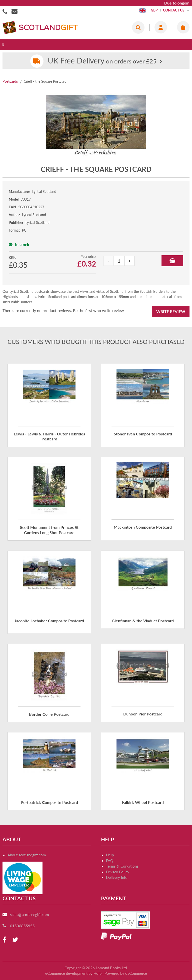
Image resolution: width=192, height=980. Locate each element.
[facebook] (4, 940)
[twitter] (15, 940)
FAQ (110, 861)
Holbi (98, 973)
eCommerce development (66, 973)
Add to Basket (172, 261)
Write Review (171, 311)
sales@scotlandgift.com (29, 915)
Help (110, 855)
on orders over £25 (102, 61)
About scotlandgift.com (27, 855)
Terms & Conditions (122, 866)
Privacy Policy (118, 872)
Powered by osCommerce (126, 973)
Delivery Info (117, 877)
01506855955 (6, 11)
